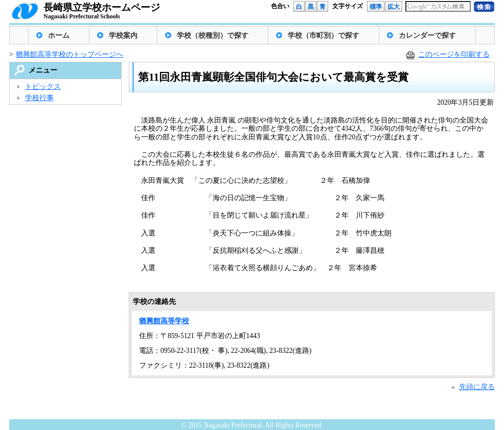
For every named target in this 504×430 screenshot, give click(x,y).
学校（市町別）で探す (324, 35)
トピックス (43, 87)
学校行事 (39, 98)
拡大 (394, 7)
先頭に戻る (477, 387)
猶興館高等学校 (164, 321)
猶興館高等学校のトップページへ (70, 54)
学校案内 (123, 35)
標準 (376, 7)
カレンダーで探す (427, 35)
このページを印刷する (454, 54)
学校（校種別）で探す (213, 35)
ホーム (59, 35)
